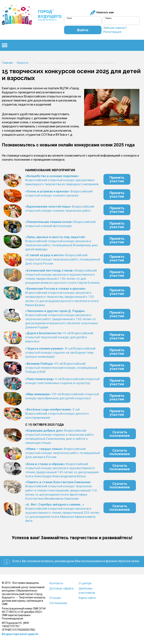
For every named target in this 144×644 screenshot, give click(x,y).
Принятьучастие (117, 179)
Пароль (108, 18)
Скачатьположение (120, 434)
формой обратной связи (122, 561)
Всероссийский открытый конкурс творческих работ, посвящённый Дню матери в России (63, 453)
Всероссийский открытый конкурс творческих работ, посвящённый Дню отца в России (63, 259)
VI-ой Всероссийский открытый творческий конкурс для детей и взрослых (59, 337)
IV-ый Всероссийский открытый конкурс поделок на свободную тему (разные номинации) (60, 352)
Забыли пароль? (115, 28)
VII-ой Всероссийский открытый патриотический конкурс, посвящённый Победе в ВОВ (61, 368)
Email (69, 18)
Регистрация (112, 32)
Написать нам (102, 13)
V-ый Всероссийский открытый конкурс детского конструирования (57, 413)
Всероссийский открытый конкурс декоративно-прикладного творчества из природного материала (62, 180)
